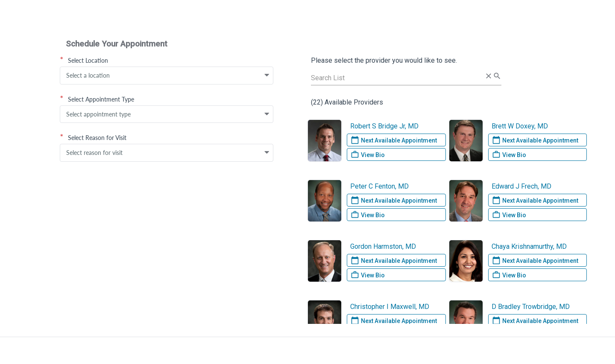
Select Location (84, 60)
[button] (267, 76)
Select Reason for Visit (93, 137)
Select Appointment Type (97, 99)
